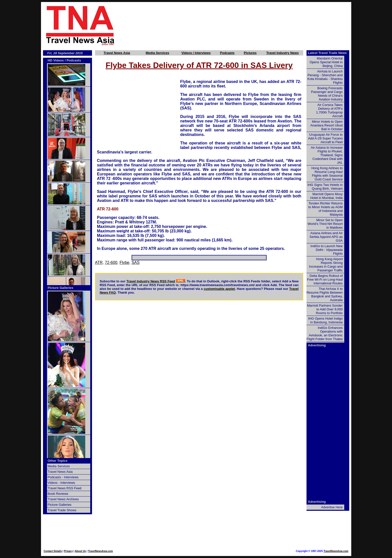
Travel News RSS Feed (65, 488)
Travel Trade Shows (62, 510)
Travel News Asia (117, 53)
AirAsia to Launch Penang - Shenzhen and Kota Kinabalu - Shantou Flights (325, 77)
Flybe (124, 263)
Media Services (157, 53)
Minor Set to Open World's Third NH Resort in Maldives (325, 224)
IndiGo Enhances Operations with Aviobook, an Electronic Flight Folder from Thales (324, 333)
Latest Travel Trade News (327, 53)
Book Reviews (58, 494)
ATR (99, 263)
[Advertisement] (241, 25)
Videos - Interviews (61, 483)
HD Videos (56, 60)
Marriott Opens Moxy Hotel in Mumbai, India (326, 196)
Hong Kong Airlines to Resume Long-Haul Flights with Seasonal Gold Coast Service (327, 174)
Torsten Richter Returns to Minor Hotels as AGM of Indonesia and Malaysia (325, 209)
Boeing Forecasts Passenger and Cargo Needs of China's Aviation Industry (327, 94)
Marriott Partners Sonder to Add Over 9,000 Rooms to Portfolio (325, 309)
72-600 (111, 263)
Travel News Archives (63, 499)
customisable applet (219, 289)
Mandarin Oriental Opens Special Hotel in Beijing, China (326, 62)
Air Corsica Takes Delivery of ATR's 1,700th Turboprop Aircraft (329, 110)
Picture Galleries (61, 288)
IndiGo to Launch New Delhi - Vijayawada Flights (327, 250)
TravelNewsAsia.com (100, 551)
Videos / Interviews (196, 53)
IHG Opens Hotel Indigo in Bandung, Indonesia (325, 320)
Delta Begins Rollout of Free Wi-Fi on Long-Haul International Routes (325, 279)
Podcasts (227, 53)
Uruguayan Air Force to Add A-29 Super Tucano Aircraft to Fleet (325, 138)
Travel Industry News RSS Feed (151, 281)
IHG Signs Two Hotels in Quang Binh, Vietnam (325, 187)
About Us (80, 551)
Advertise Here (332, 507)
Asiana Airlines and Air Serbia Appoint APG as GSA (326, 237)
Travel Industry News (282, 53)
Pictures (250, 53)
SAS (135, 263)
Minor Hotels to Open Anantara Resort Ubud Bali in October (326, 125)
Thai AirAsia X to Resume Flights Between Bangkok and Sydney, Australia (325, 294)
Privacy (68, 551)
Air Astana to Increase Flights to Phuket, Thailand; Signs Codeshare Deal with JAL (327, 155)
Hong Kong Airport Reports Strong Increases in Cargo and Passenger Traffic (326, 265)
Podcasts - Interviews (63, 477)
